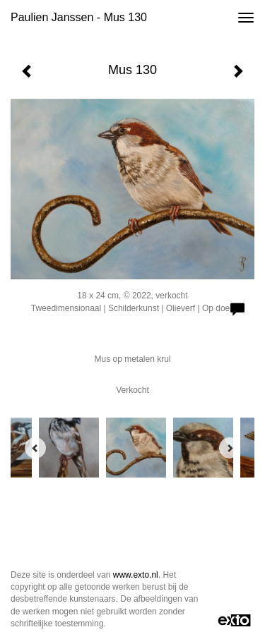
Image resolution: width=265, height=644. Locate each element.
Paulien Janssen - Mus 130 (79, 17)
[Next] (230, 448)
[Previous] (35, 448)
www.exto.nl (136, 575)
